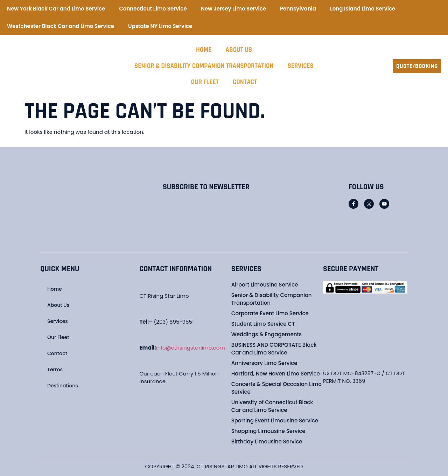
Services (301, 66)
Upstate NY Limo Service (160, 26)
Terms (55, 370)
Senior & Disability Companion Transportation (204, 66)
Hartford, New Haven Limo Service (276, 374)
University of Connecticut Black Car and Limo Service (272, 406)
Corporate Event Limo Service (270, 313)
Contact (245, 82)
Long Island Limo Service (363, 9)
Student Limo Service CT (263, 324)
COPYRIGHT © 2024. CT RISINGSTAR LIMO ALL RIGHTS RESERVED (224, 466)
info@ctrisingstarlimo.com (191, 348)
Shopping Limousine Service (268, 431)
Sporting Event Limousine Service (275, 420)
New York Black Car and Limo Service (56, 9)
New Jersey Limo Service (233, 9)
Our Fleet (205, 82)
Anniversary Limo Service (264, 363)
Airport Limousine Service (265, 285)
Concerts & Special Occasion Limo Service (276, 388)
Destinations (63, 386)
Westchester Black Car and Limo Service (61, 26)
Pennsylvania (298, 9)
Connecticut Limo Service (153, 9)
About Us (239, 50)
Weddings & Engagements (267, 334)
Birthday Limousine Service (267, 441)
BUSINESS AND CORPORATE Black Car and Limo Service (274, 349)
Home (204, 50)
